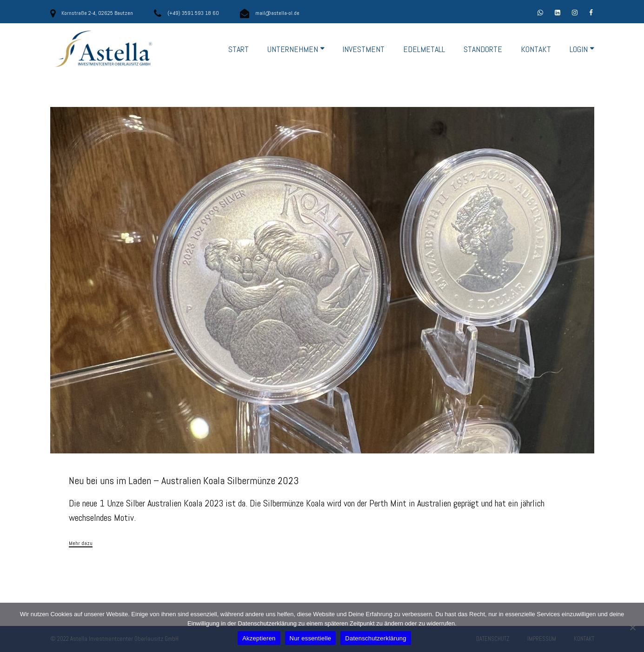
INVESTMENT (363, 49)
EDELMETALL (424, 49)
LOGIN (579, 49)
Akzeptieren (259, 638)
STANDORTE (483, 49)
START (239, 49)
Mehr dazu (81, 544)
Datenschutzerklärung (375, 638)
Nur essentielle (311, 638)
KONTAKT (536, 49)
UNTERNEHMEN (293, 49)
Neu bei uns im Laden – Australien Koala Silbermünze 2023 (184, 480)
